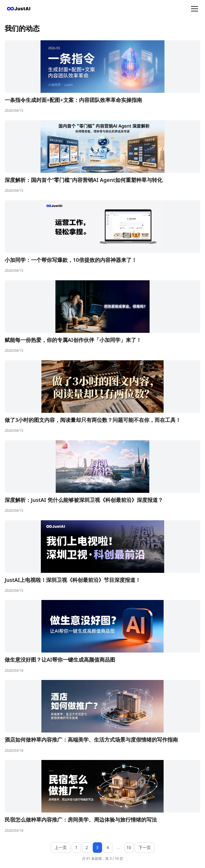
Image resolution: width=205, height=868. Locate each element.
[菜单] (195, 9)
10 (129, 847)
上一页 (61, 847)
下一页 (145, 847)
